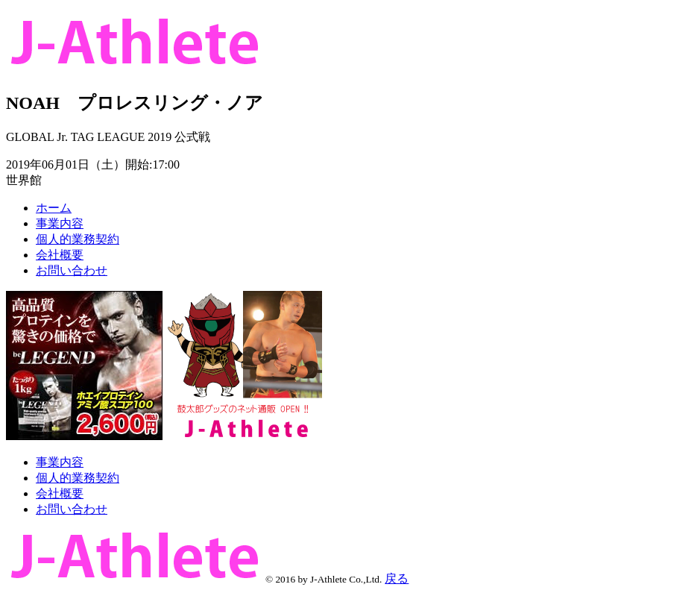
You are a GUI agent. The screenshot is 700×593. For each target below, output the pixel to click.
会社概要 (60, 255)
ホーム (54, 208)
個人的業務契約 (78, 239)
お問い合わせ (72, 270)
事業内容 (60, 223)
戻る (397, 578)
